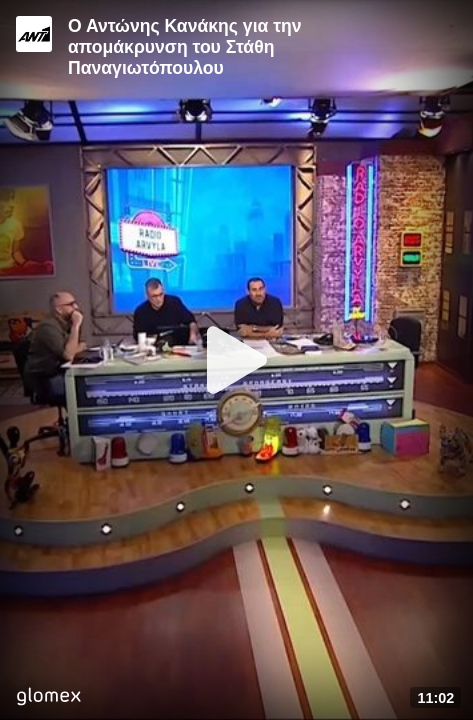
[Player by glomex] (48, 698)
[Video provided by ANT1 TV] (34, 34)
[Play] (237, 360)
